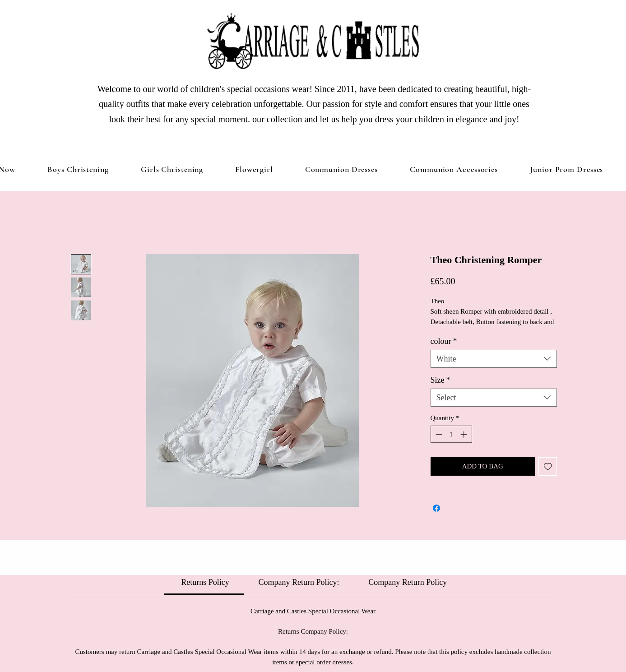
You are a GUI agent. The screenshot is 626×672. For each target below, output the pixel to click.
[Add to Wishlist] (548, 466)
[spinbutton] (451, 434)
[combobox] (494, 359)
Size (441, 380)
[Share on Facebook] (436, 508)
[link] (204, 582)
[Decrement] (438, 434)
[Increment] (465, 434)
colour (444, 341)
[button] (172, 169)
